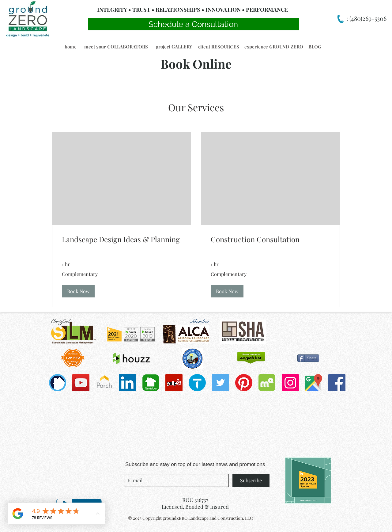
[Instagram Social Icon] (290, 383)
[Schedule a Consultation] (193, 24)
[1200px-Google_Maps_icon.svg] (314, 383)
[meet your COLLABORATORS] (116, 47)
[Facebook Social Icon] (337, 383)
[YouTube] (81, 383)
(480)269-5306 (367, 18)
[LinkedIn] (127, 383)
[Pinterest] (244, 383)
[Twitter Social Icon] (221, 383)
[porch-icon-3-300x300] (104, 383)
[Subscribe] (251, 480)
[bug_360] (58, 383)
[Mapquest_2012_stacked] (267, 383)
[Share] (308, 358)
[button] (70, 47)
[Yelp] (174, 383)
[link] (122, 239)
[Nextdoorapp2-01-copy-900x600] (151, 383)
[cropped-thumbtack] (197, 383)
